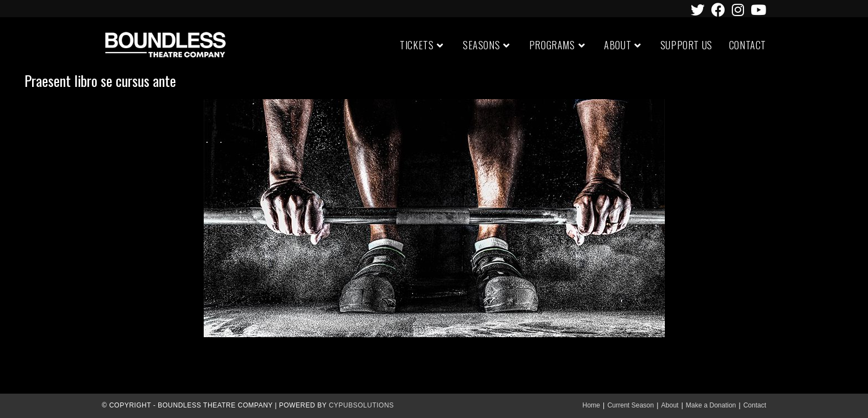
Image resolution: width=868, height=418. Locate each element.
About (670, 405)
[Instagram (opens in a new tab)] (738, 10)
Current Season (631, 405)
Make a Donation (711, 405)
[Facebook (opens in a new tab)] (718, 10)
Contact (755, 405)
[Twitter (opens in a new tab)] (698, 10)
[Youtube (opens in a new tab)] (757, 10)
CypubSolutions (361, 405)
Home (591, 405)
